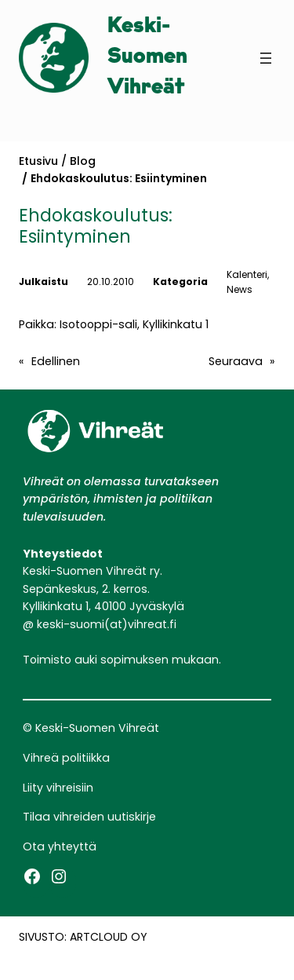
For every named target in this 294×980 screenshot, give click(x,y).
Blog (83, 161)
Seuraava (236, 361)
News (240, 289)
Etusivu (38, 161)
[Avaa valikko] (266, 58)
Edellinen (56, 361)
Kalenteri (247, 274)
